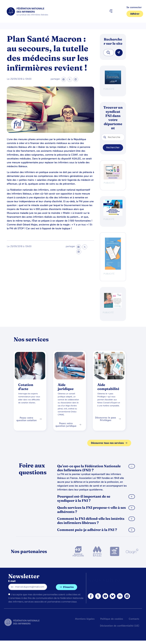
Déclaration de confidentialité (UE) (120, 626)
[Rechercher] (119, 53)
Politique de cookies (112, 619)
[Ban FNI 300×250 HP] (113, 179)
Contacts (134, 619)
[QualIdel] (113, 307)
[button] (111, 11)
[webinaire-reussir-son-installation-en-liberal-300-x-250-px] (113, 215)
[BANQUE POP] (113, 83)
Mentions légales (85, 619)
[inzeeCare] (113, 269)
